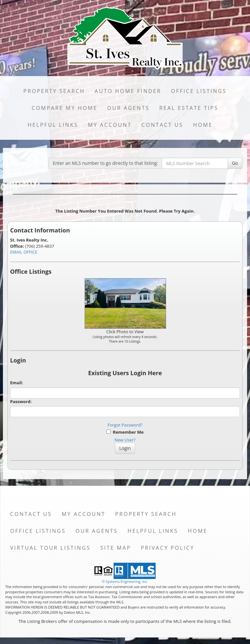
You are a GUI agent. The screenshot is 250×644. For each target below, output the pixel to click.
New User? (125, 440)
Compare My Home (64, 108)
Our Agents (128, 108)
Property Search (54, 91)
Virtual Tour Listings (50, 548)
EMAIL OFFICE (24, 252)
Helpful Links (53, 125)
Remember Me (125, 432)
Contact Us (162, 125)
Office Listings (199, 91)
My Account (110, 125)
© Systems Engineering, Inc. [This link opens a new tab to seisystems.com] (125, 581)
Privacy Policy (167, 548)
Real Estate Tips (189, 108)
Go (235, 163)
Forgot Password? (125, 425)
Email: (17, 383)
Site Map (116, 548)
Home (203, 125)
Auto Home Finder (128, 91)
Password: (21, 401)
